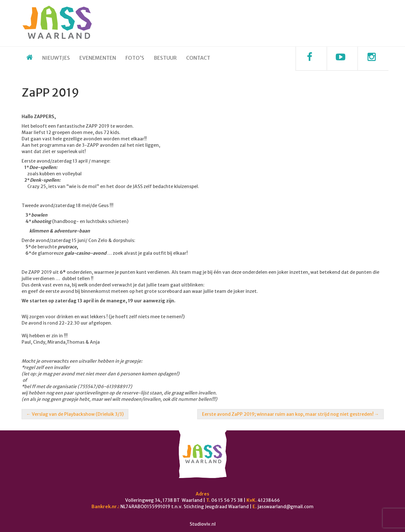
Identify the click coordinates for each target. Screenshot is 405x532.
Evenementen (98, 58)
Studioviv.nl (203, 524)
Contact (198, 58)
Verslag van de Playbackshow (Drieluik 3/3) (75, 414)
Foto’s (135, 58)
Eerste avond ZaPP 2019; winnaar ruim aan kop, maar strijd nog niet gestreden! (290, 414)
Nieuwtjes (56, 58)
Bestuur (165, 58)
